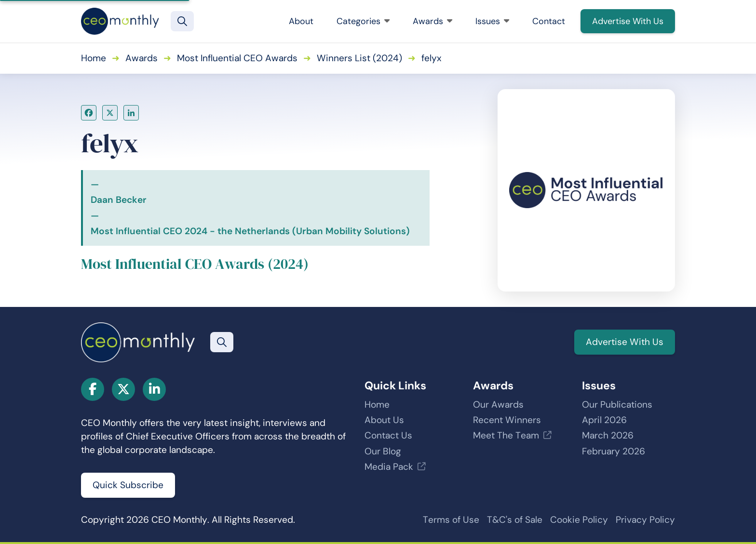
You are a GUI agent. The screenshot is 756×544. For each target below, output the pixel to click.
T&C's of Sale (515, 520)
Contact (549, 21)
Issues (492, 21)
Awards (432, 21)
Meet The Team (506, 435)
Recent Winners (507, 420)
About (301, 21)
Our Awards (498, 405)
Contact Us (388, 435)
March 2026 (608, 435)
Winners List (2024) (359, 58)
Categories (363, 21)
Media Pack (389, 467)
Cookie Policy (579, 520)
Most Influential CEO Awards (237, 58)
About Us (384, 420)
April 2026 (604, 420)
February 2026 (614, 451)
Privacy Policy (645, 520)
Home (94, 58)
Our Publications (617, 405)
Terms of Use (451, 520)
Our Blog (383, 451)
